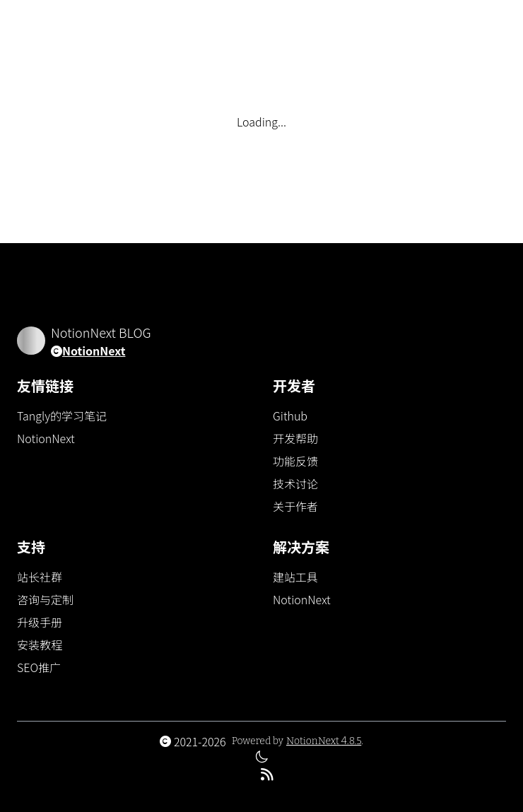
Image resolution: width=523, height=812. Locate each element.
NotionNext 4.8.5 (324, 741)
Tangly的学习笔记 (62, 416)
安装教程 (40, 645)
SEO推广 (39, 667)
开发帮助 (295, 438)
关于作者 (295, 506)
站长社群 (40, 577)
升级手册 (40, 622)
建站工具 (295, 577)
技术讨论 (295, 483)
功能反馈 (295, 461)
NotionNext (94, 351)
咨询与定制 (45, 599)
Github (290, 416)
